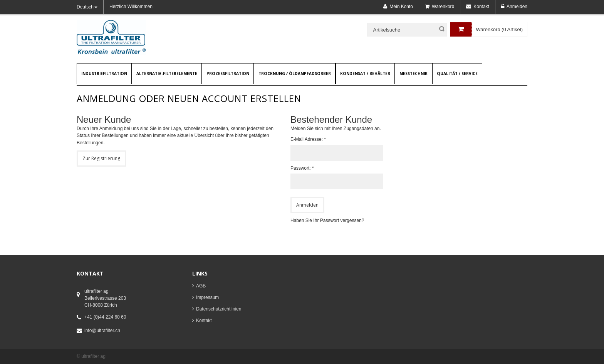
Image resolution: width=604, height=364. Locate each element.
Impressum (207, 297)
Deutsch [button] (87, 7)
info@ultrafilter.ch (102, 331)
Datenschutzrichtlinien (219, 309)
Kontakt (204, 321)
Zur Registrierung (101, 158)
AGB (201, 286)
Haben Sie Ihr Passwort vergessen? (327, 220)
